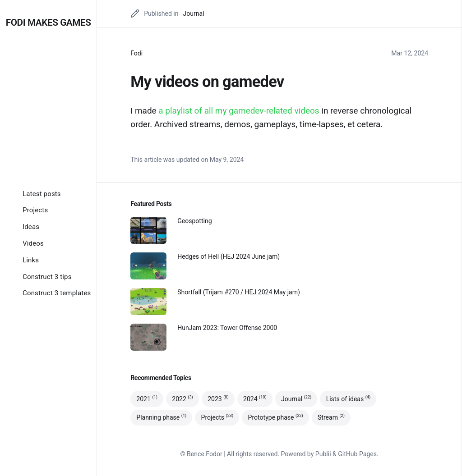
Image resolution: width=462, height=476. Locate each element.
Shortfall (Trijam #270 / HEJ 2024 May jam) (239, 292)
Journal (193, 14)
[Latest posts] (42, 194)
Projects (217, 418)
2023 (218, 399)
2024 (255, 399)
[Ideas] (31, 227)
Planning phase (161, 418)
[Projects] (35, 210)
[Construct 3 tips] (47, 277)
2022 (182, 399)
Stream (331, 418)
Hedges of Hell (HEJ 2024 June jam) (229, 256)
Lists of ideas (349, 399)
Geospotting (194, 221)
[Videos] (33, 243)
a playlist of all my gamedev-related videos (239, 111)
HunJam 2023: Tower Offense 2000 (227, 328)
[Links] (31, 260)
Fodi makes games (49, 23)
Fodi (136, 53)
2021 (147, 399)
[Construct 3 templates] (57, 293)
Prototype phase (276, 418)
